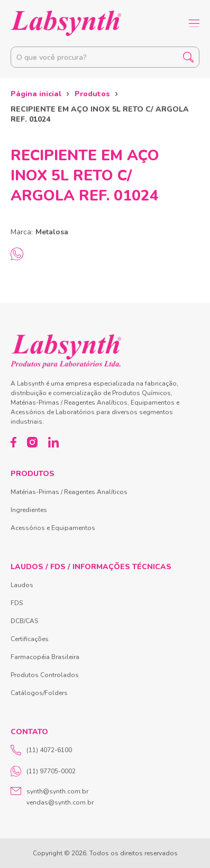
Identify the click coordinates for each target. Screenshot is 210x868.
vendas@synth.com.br (60, 802)
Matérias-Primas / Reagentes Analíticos (69, 492)
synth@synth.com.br (57, 791)
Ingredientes (29, 510)
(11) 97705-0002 (43, 771)
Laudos (22, 585)
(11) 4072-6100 (41, 750)
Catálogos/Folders (39, 693)
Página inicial (36, 94)
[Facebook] (13, 442)
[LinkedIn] (53, 442)
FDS (17, 603)
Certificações (30, 639)
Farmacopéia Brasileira (45, 657)
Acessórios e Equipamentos (53, 528)
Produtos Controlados (45, 675)
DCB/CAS (24, 621)
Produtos (92, 94)
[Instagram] (32, 442)
